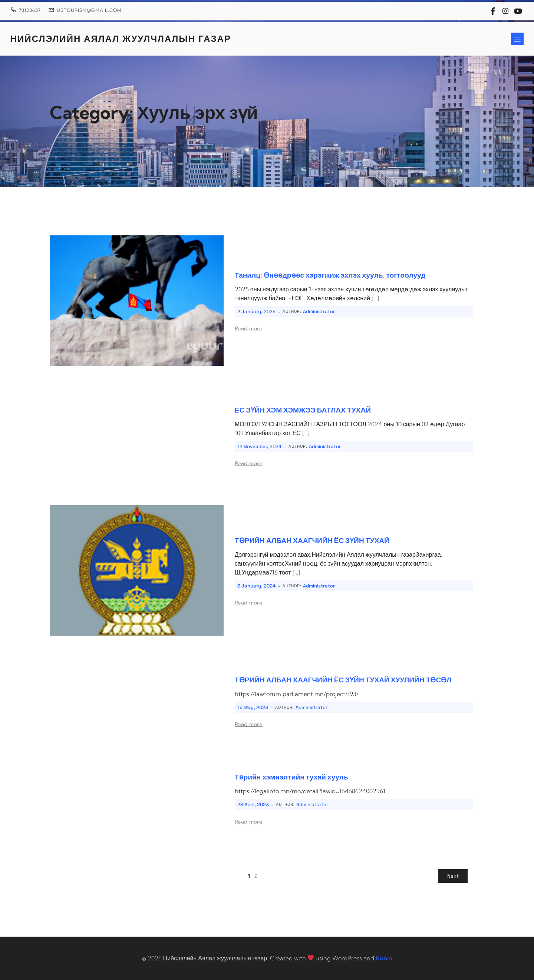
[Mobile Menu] (517, 39)
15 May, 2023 (253, 707)
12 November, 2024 (259, 446)
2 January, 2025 (256, 312)
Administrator (319, 312)
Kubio (384, 958)
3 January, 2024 (256, 586)
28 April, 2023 (253, 804)
